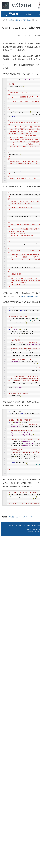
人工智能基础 (27, 20)
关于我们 (31, 532)
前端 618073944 (21, 526)
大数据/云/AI (18, 20)
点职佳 (18, 517)
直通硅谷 (12, 517)
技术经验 (11, 20)
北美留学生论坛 (27, 517)
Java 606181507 (31, 526)
